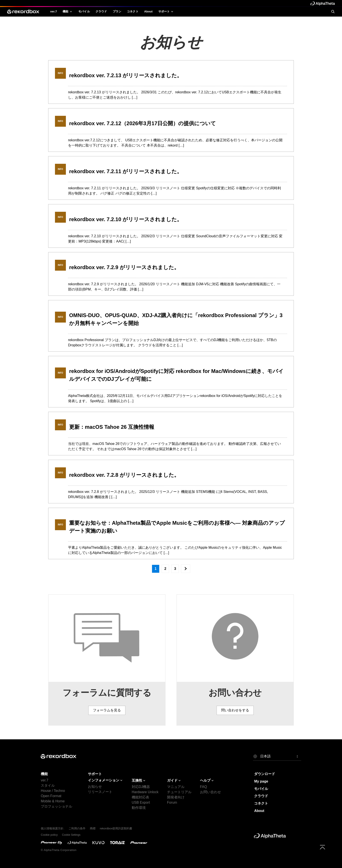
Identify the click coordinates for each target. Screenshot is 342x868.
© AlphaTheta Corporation (59, 850)
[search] (333, 12)
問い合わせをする (235, 710)
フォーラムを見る (107, 710)
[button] (277, 756)
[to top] (322, 847)
